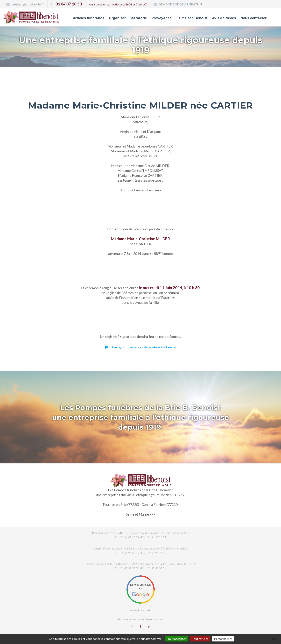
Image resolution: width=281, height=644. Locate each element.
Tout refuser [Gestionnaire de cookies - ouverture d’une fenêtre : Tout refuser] (200, 639)
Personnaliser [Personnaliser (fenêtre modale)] (223, 639)
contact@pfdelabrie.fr (28, 4)
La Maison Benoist (189, 18)
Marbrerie (133, 18)
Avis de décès (222, 18)
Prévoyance (157, 18)
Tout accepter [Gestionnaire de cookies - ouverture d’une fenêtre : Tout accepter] (177, 639)
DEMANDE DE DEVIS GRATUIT (180, 4)
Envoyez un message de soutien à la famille (140, 347)
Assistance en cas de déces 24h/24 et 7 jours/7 (118, 4)
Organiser (111, 18)
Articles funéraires (81, 18)
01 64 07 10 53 (69, 4)
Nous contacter (253, 18)
